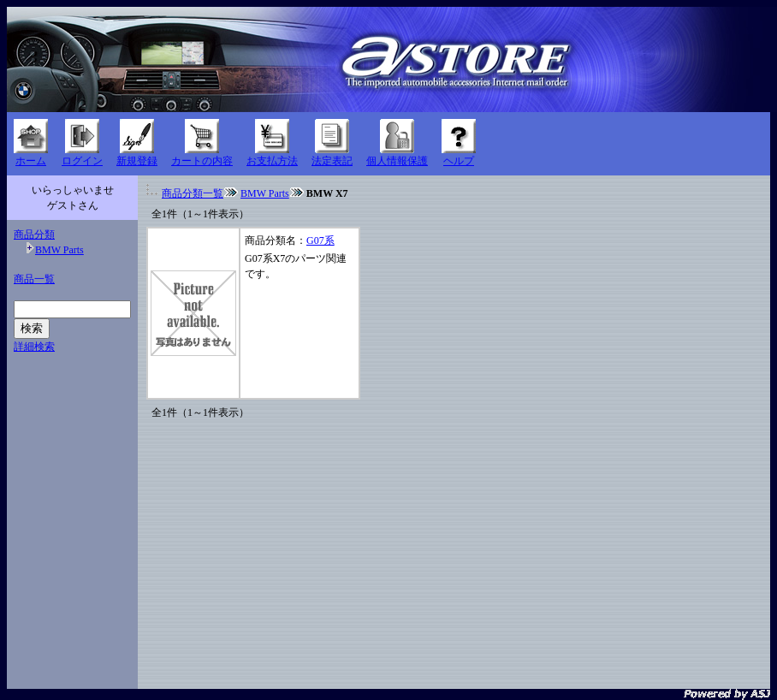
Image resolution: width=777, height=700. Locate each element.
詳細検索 (34, 347)
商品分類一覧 (193, 193)
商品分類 (34, 234)
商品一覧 (34, 279)
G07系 (320, 240)
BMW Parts (59, 250)
